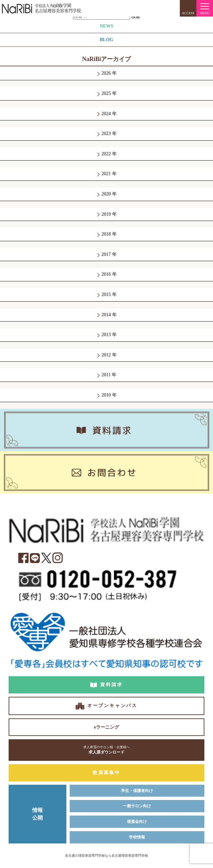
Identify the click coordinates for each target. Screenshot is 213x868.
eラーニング (106, 727)
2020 (106, 194)
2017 (106, 254)
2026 (106, 73)
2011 (106, 375)
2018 (106, 234)
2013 (106, 335)
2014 (106, 315)
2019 (106, 214)
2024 (106, 114)
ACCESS (188, 13)
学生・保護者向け (137, 791)
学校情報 (137, 837)
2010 (106, 395)
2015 (106, 294)
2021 (106, 174)
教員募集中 (106, 773)
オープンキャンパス (112, 706)
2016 (106, 274)
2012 (106, 355)
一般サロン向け (137, 806)
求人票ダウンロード (107, 750)
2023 (106, 134)
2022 (106, 154)
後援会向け (137, 822)
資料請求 (111, 685)
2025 (106, 93)
